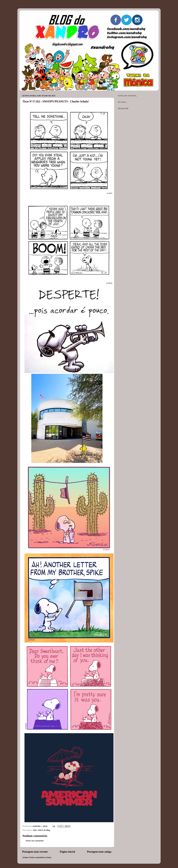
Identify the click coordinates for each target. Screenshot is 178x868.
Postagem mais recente (35, 852)
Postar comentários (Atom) (40, 857)
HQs (35, 830)
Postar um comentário (35, 841)
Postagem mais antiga (99, 852)
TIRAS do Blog (44, 830)
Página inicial (67, 852)
